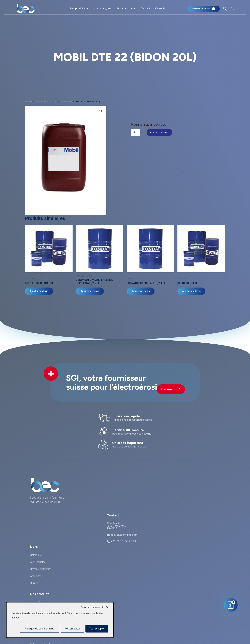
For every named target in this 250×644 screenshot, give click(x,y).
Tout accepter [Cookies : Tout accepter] (97, 629)
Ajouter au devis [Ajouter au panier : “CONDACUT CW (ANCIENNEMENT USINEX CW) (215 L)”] (90, 291)
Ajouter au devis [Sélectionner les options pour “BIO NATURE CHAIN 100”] (39, 291)
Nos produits (78, 8)
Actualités (36, 576)
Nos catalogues (103, 8)
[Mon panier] (204, 9)
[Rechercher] (225, 9)
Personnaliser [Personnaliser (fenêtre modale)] (72, 629)
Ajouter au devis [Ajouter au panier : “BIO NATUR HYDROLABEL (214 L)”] (141, 291)
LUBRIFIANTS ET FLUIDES (46, 102)
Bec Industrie (124, 8)
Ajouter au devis (159, 132)
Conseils (160, 8)
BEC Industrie (38, 562)
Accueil (28, 102)
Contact (145, 8)
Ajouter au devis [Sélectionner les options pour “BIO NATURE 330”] (191, 291)
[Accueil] (26, 8)
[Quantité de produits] (136, 132)
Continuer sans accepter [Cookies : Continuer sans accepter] (93, 607)
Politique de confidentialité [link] (40, 629)
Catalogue (36, 555)
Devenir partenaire (40, 569)
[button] (101, 111)
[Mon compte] (232, 9)
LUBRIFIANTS (66, 102)
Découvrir (171, 389)
